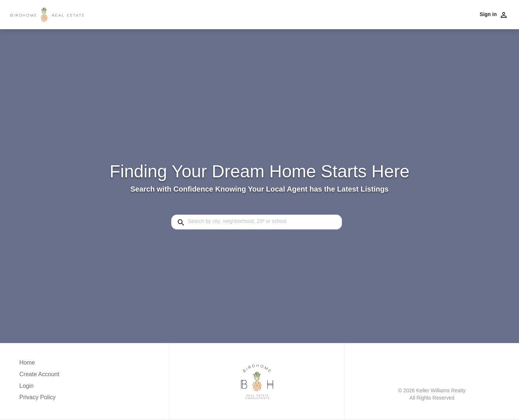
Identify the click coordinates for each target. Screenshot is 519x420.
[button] (39, 388)
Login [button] (26, 386)
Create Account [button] (39, 374)
